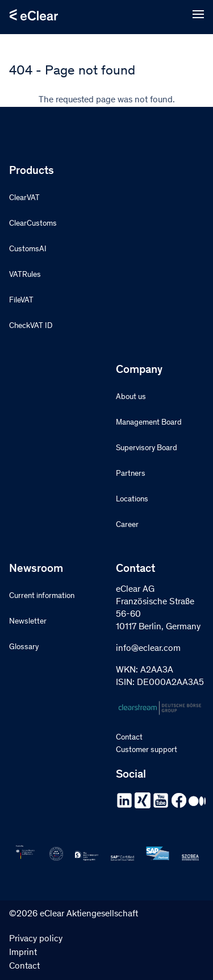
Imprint (23, 953)
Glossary (24, 647)
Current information (42, 596)
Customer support (147, 750)
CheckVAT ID (31, 326)
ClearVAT (24, 198)
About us (131, 397)
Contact (129, 738)
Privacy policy (36, 939)
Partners (131, 474)
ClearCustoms (33, 224)
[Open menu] (198, 15)
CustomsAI (28, 250)
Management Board (149, 423)
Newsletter (28, 622)
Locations (132, 500)
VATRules (25, 275)
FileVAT (21, 301)
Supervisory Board (147, 449)
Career (127, 525)
